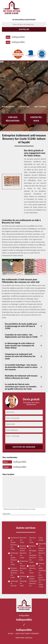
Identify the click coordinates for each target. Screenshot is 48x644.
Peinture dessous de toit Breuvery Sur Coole (22, 552)
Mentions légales (24, 638)
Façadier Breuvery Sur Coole (32, 569)
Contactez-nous (36, 119)
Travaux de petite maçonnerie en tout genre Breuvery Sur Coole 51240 (41, 575)
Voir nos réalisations (13, 119)
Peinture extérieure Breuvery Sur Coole (13, 573)
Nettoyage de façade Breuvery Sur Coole (13, 559)
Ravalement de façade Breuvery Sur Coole (13, 543)
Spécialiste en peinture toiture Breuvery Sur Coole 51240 (41, 552)
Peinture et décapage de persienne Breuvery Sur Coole (32, 554)
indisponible (18, 37)
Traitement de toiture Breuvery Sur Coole (22, 567)
